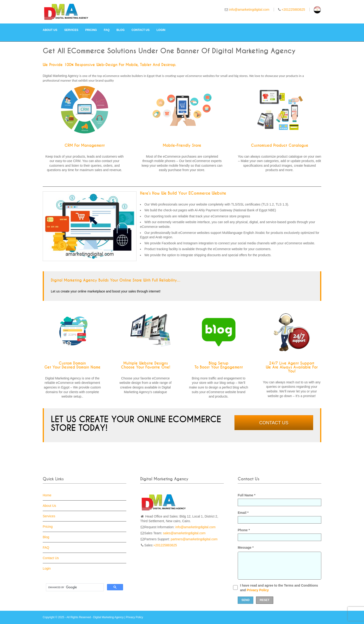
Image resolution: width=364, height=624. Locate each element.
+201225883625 (293, 10)
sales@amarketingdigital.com (184, 533)
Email (279, 517)
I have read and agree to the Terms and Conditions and (279, 588)
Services (71, 30)
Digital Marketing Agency (109, 617)
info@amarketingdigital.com (249, 10)
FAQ (107, 30)
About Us (50, 30)
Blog (121, 30)
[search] (74, 587)
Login (161, 30)
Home (47, 495)
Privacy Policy (258, 590)
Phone (279, 535)
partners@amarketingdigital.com (194, 539)
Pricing (91, 30)
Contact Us (141, 30)
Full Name (279, 500)
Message (246, 548)
